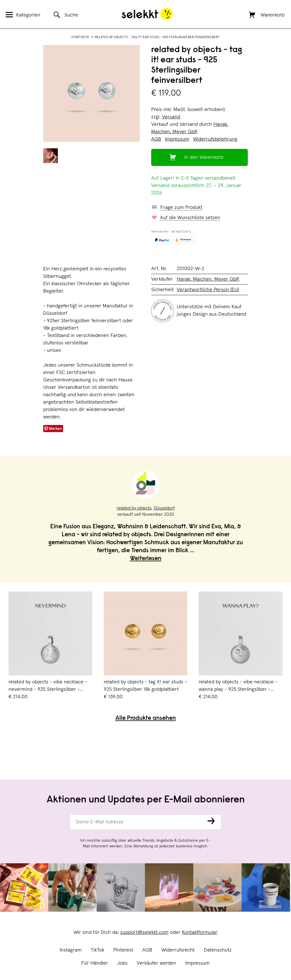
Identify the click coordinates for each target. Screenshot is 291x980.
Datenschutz (218, 950)
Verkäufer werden (156, 963)
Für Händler (95, 963)
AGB (147, 950)
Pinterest (123, 950)
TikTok (97, 950)
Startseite (80, 37)
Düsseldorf (164, 508)
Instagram (71, 950)
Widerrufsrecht (178, 950)
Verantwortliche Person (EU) (208, 290)
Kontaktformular (200, 932)
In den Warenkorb (204, 157)
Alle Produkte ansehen (146, 719)
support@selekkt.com (144, 932)
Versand (171, 117)
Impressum (198, 963)
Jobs (122, 963)
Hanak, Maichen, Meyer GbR (208, 279)
